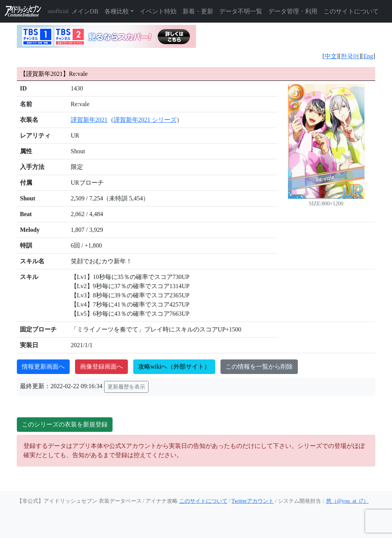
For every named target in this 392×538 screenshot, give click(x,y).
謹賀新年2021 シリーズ (145, 120)
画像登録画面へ (101, 367)
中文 (331, 56)
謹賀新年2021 (89, 120)
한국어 (350, 56)
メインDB (85, 11)
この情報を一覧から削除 (259, 367)
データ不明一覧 (241, 11)
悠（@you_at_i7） (347, 501)
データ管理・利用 (293, 11)
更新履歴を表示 (126, 387)
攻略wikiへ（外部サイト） (174, 367)
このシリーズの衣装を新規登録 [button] (65, 424)
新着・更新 (198, 11)
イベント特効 (158, 11)
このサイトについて (351, 11)
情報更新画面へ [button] (43, 367)
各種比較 (117, 11)
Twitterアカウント (253, 501)
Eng (368, 56)
